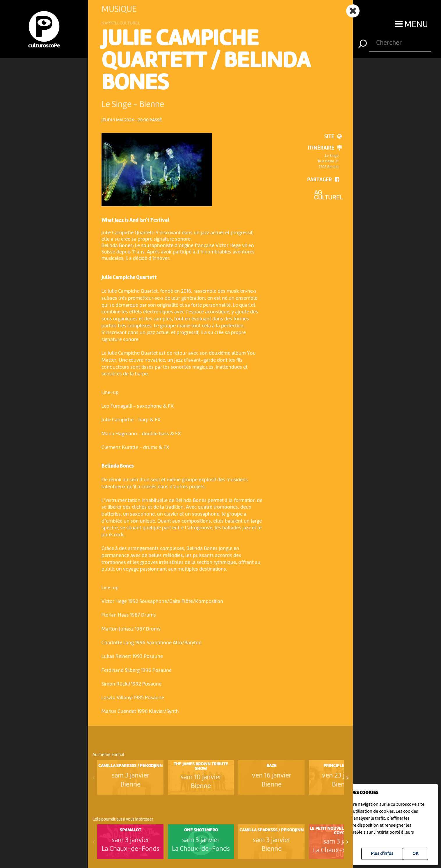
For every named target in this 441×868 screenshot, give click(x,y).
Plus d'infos (382, 854)
